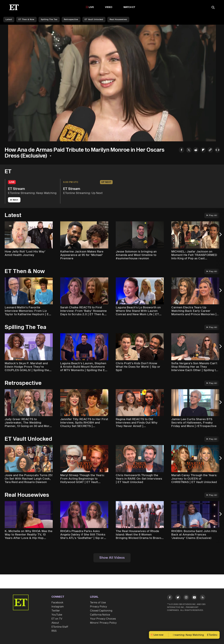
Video (109, 7)
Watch (14, 200)
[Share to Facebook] (182, 150)
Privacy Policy (99, 607)
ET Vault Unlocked (94, 20)
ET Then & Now (26, 20)
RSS (54, 631)
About (55, 623)
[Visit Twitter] (178, 598)
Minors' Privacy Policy (103, 623)
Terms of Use (98, 603)
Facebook (57, 603)
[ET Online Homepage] (14, 7)
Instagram (58, 607)
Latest (9, 20)
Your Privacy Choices (103, 619)
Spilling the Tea (49, 20)
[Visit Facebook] (170, 598)
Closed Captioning (101, 611)
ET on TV (57, 619)
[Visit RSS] (203, 598)
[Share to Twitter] (189, 150)
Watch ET (129, 7)
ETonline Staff (60, 627)
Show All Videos (112, 558)
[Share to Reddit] (196, 150)
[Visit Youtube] (194, 598)
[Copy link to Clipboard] (210, 150)
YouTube (57, 615)
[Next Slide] (220, 236)
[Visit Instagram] (186, 598)
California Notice (100, 615)
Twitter (56, 611)
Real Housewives (118, 20)
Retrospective (71, 20)
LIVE (91, 7)
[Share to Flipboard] (203, 150)
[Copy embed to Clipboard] (217, 150)
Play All (212, 215)
